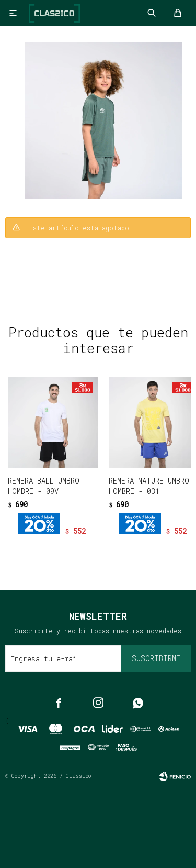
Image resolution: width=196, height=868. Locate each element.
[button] (76, 548)
